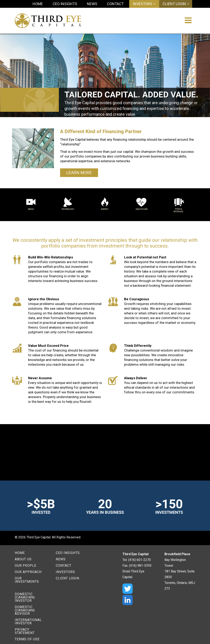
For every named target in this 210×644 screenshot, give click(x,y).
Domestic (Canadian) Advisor (25, 610)
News (92, 4)
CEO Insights (65, 4)
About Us (23, 559)
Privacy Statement (25, 631)
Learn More (79, 173)
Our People (26, 566)
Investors (142, 4)
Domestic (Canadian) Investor (25, 597)
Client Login (174, 4)
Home (38, 4)
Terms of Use (27, 639)
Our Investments (27, 580)
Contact (115, 4)
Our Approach (28, 572)
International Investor (28, 622)
